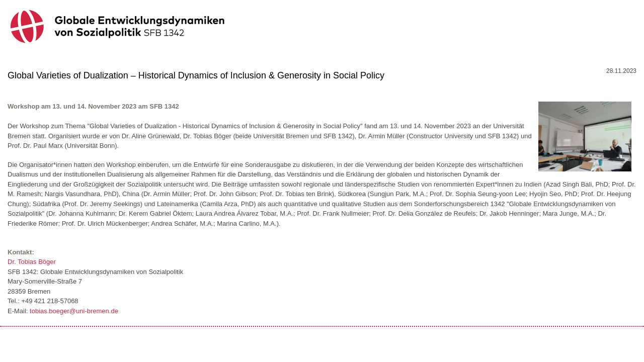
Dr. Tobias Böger (32, 262)
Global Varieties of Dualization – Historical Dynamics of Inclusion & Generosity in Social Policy (196, 75)
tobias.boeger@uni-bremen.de (74, 311)
